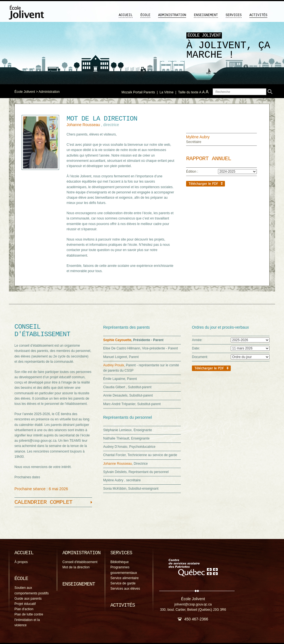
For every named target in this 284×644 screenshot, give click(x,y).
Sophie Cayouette (117, 340)
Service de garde (123, 583)
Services (234, 15)
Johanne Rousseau (84, 125)
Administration (172, 15)
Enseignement (206, 15)
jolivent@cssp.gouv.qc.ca (193, 604)
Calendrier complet (43, 502)
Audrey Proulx (114, 365)
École (145, 15)
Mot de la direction (76, 567)
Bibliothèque (120, 562)
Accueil (126, 15)
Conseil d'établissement (80, 562)
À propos (21, 562)
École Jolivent (25, 92)
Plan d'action (24, 609)
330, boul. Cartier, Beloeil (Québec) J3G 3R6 (193, 610)
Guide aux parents (28, 599)
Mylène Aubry (198, 137)
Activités (258, 15)
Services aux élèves (125, 589)
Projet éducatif (25, 604)
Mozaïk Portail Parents (138, 92)
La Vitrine (166, 92)
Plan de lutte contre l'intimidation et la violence (29, 620)
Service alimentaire (125, 578)
